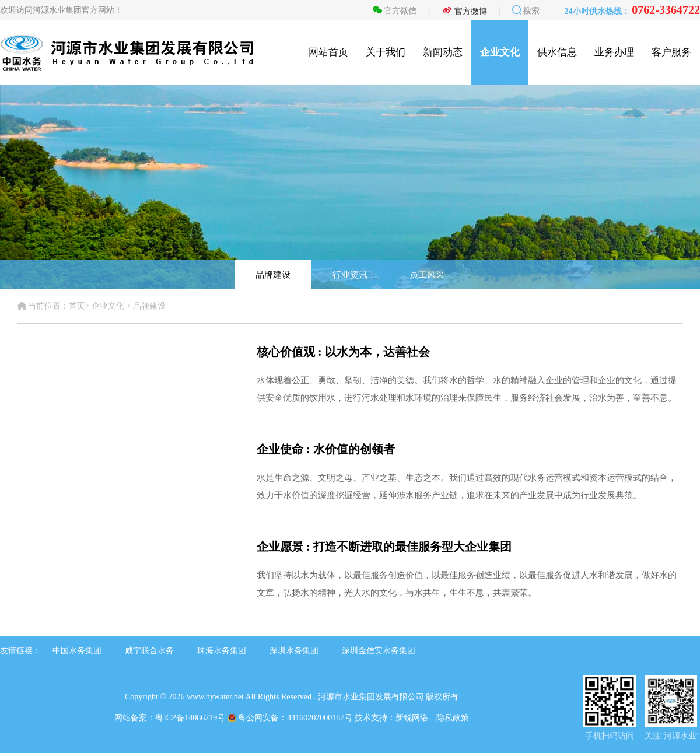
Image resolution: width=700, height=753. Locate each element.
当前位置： (43, 306)
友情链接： (20, 651)
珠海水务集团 (222, 651)
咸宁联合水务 (149, 651)
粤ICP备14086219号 (190, 718)
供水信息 (557, 52)
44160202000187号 (320, 718)
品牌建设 (273, 275)
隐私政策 (453, 718)
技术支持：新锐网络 (391, 718)
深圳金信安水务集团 (379, 651)
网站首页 (328, 52)
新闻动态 (443, 52)
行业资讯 (350, 275)
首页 (77, 306)
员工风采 (427, 275)
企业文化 (500, 52)
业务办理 (614, 52)
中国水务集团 (77, 651)
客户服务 (671, 52)
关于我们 (386, 52)
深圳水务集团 (294, 651)
